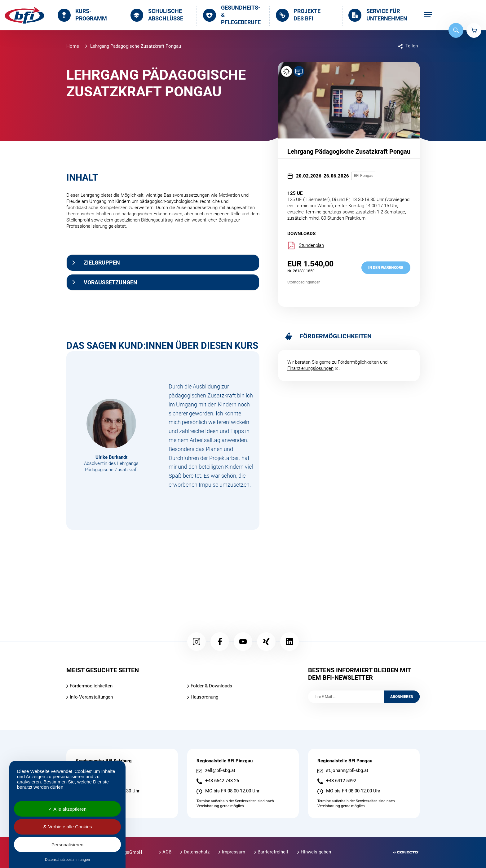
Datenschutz (197, 852)
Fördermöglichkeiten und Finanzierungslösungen (337, 365)
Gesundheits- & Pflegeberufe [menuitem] (232, 15)
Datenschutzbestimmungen (67, 860)
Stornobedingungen (304, 282)
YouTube (243, 642)
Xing (266, 642)
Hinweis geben (316, 852)
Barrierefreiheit (273, 852)
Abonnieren (402, 697)
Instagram (197, 642)
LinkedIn (289, 642)
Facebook (220, 642)
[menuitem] (428, 15)
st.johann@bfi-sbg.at (347, 771)
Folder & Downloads (211, 686)
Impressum (234, 852)
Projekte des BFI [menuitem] (298, 15)
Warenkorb (474, 30)
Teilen (412, 46)
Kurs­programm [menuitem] (82, 15)
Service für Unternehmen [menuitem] (378, 15)
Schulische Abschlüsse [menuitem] (157, 15)
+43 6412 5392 (341, 781)
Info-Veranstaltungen (91, 697)
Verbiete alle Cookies (67, 827)
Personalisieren (67, 845)
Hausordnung (204, 697)
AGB (167, 852)
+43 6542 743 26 (222, 781)
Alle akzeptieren (67, 809)
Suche (456, 30)
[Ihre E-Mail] (346, 697)
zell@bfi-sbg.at (220, 771)
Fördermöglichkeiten (91, 686)
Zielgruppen (102, 263)
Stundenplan (306, 245)
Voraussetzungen (110, 282)
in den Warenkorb (386, 268)
